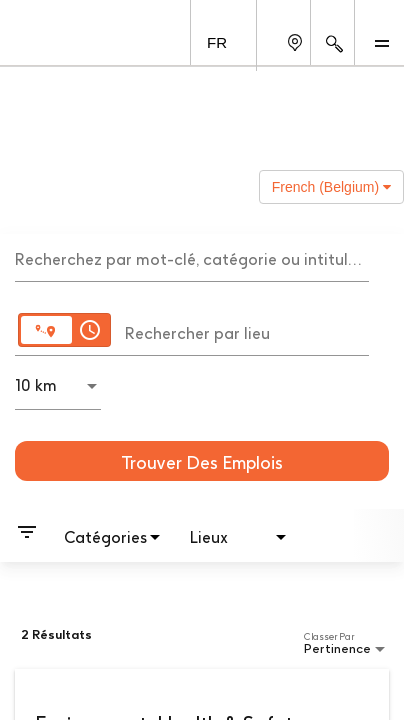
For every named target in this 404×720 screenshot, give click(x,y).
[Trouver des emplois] (202, 461)
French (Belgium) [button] (331, 187)
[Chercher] (202, 461)
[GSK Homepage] (53, 41)
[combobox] (192, 257)
